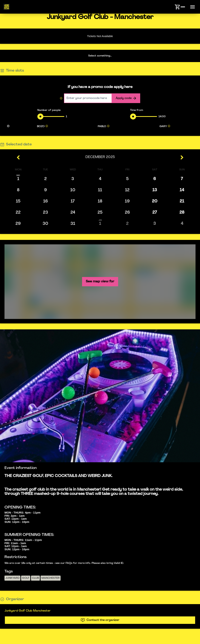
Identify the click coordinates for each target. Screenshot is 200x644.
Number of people (49, 110)
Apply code (126, 98)
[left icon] (18, 158)
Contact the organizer (100, 620)
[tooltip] (47, 126)
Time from (137, 110)
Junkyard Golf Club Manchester (28, 611)
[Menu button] (193, 7)
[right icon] (182, 158)
